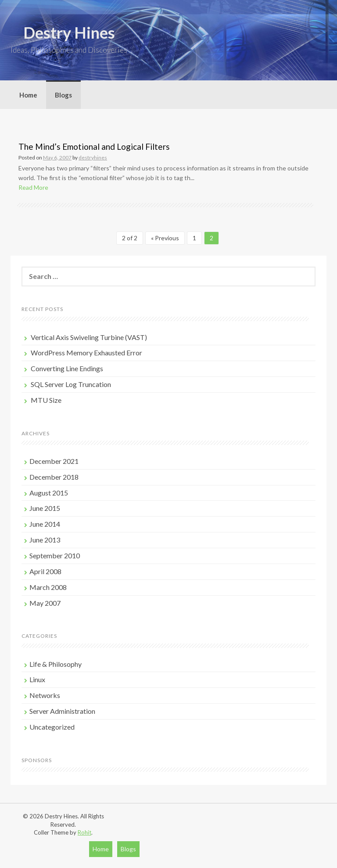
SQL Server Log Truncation (71, 384)
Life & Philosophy (56, 664)
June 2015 (45, 508)
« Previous (165, 238)
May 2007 (45, 603)
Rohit (84, 832)
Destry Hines (69, 33)
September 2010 (55, 555)
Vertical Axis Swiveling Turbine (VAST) (89, 337)
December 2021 (54, 461)
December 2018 (54, 477)
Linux (37, 679)
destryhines (93, 157)
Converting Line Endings (67, 368)
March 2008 (48, 587)
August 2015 (49, 493)
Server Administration (62, 711)
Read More (33, 187)
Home (28, 95)
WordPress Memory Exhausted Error (86, 353)
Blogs (63, 95)
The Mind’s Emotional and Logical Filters (94, 146)
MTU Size (46, 400)
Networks (45, 695)
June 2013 (45, 540)
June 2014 (45, 524)
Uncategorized (52, 727)
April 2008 (45, 571)
